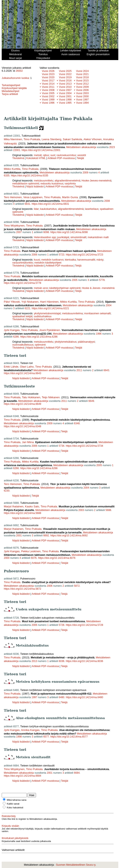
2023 (112, 147)
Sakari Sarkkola (72, 139)
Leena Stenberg (52, 139)
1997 (34, 697)
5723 (62, 255)
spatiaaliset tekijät (22, 316)
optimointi (40, 345)
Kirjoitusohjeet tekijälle (14, 88)
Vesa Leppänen (33, 197)
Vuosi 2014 (48, 84)
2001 (19, 536)
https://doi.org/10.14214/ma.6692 (69, 536)
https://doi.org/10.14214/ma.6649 (22, 404)
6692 (46, 536)
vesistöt (82, 155)
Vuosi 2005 (48, 93)
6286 (16, 337)
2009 (85, 173)
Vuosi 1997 (82, 100)
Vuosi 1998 (65, 100)
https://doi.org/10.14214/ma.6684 (22, 776)
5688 (108, 510)
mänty (100, 260)
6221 (27, 308)
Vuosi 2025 (65, 71)
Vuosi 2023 (48, 74)
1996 (99, 334)
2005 (75, 280)
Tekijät (80, 158)
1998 (19, 737)
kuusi (37, 260)
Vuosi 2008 (48, 90)
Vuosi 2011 (48, 87)
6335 (7, 176)
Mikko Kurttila (12, 169)
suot (53, 155)
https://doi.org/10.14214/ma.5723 (84, 255)
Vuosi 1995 (65, 103)
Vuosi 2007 (65, 90)
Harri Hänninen (49, 302)
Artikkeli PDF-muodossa (61, 158)
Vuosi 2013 (65, 84)
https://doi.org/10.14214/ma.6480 (84, 697)
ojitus (46, 155)
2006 (34, 255)
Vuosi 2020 (48, 77)
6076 (34, 558)
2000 (7, 558)
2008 (107, 201)
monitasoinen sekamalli (97, 313)
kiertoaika (70, 260)
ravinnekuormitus (66, 155)
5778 (102, 280)
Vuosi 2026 (48, 71)
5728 (62, 625)
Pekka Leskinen (31, 551)
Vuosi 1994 (82, 103)
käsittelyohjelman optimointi (65, 288)
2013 (34, 661)
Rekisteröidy (9, 816)
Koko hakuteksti (15, 808)
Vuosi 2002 (48, 96)
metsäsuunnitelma (72, 313)
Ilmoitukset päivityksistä (15, 838)
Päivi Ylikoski (12, 302)
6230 (7, 491)
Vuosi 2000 (82, 96)
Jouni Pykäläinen (50, 330)
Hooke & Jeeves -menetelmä (98, 288)
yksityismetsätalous (65, 342)
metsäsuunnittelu (44, 181)
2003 (81, 510)
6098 (46, 232)
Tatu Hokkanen (31, 397)
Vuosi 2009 (82, 87)
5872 (77, 586)
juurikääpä (63, 237)
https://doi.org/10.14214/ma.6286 (39, 337)
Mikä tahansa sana (17, 800)
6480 (62, 697)
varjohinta (70, 184)
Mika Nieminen (13, 139)
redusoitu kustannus (52, 184)
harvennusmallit (86, 260)
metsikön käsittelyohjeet (48, 263)
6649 (91, 401)
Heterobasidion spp (45, 237)
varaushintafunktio (23, 263)
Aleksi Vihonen (93, 139)
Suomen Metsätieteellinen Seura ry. (76, 865)
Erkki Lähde (11, 367)
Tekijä (78, 266)
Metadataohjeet (10, 91)
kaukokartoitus (48, 209)
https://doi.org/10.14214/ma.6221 (50, 308)
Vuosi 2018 (82, 77)
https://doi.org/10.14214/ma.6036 (84, 661)
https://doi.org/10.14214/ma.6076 (57, 558)
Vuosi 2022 (65, 74)
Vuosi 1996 (48, 103)
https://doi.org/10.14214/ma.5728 (84, 625)
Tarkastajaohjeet (11, 85)
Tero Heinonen (13, 197)
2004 (109, 305)
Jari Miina (28, 442)
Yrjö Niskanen (30, 302)
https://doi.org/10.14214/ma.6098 (69, 232)
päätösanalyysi (86, 342)
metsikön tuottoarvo (52, 260)
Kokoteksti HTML (36, 158)
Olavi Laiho (27, 367)
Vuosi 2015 (82, 81)
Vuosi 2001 (65, 96)
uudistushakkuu (43, 316)
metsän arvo (41, 288)
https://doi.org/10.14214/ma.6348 (22, 426)
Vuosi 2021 (82, 74)
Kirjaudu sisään (10, 826)
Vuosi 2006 (82, 90)
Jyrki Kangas (12, 330)
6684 (77, 773)
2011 (79, 370)
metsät (38, 155)
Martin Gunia (70, 197)
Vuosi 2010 (65, 87)
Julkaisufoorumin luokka (15, 78)
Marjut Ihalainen (14, 506)
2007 (19, 232)
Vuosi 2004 (65, 93)
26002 (19, 71)
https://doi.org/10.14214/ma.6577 (69, 737)
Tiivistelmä (18, 158)
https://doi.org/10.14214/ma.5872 (22, 589)
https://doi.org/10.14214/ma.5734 (84, 446)
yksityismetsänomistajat (47, 313)
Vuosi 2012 (82, 84)
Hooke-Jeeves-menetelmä (96, 181)
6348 (77, 423)
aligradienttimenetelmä (67, 181)
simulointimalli (78, 237)
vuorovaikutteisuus (23, 345)
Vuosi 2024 (82, 71)
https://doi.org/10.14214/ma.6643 (22, 373)
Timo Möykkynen (14, 226)
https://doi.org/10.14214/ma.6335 (29, 176)
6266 (16, 468)
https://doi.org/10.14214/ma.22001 (41, 150)
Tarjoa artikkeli (10, 94)
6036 (62, 661)
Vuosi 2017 (48, 81)
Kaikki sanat (13, 804)
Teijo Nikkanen (51, 397)
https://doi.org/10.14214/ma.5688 (22, 513)
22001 (17, 150)
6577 (46, 737)
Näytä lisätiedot (35, 187)
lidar (36, 209)
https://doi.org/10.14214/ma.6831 (50, 204)
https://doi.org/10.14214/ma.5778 (22, 283)
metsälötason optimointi (26, 184)
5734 (62, 446)
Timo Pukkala (32, 139)
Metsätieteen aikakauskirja (81, 147)
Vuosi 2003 (82, 93)
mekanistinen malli (98, 237)
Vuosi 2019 (65, 77)
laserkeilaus (92, 209)
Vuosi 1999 (48, 100)
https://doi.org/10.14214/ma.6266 (39, 468)
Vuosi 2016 (65, 81)
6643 (106, 370)
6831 (27, 204)
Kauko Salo (32, 506)
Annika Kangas (30, 730)
